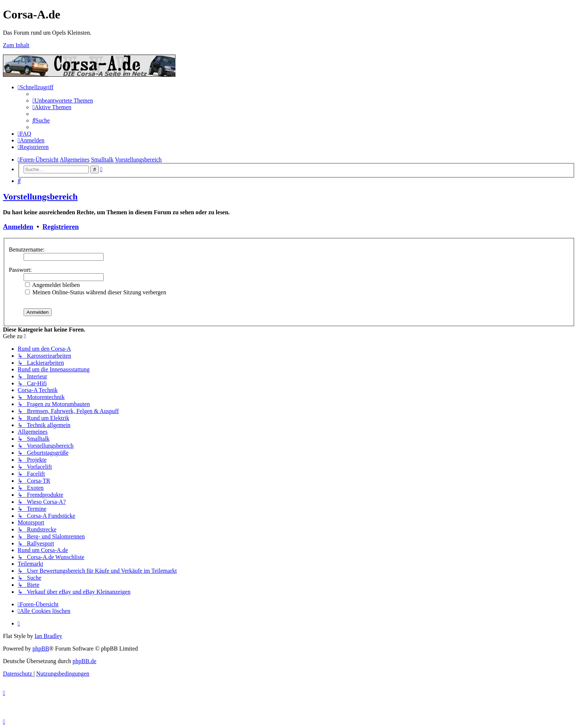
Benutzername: (27, 249)
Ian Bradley (48, 636)
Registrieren (60, 227)
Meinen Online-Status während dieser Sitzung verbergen (96, 292)
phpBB (41, 649)
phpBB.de (84, 661)
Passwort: (20, 270)
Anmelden (18, 227)
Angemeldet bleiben (52, 285)
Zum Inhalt (16, 45)
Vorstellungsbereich (40, 197)
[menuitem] (63, 100)
